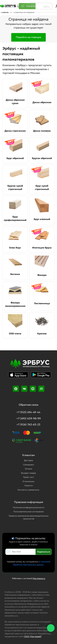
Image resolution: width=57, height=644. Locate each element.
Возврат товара (28, 473)
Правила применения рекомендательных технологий (29, 517)
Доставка (28, 460)
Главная (5, 12)
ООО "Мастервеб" (33, 636)
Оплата (28, 469)
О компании (28, 481)
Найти (46, 6)
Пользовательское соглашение (28, 512)
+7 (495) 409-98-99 (29, 418)
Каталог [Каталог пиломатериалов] (29, 6)
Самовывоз (29, 465)
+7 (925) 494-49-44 (28, 412)
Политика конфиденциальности (29, 507)
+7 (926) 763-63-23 (28, 425)
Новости (29, 486)
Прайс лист (29, 477)
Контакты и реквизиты (28, 490)
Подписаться (44, 552)
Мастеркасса (39, 578)
